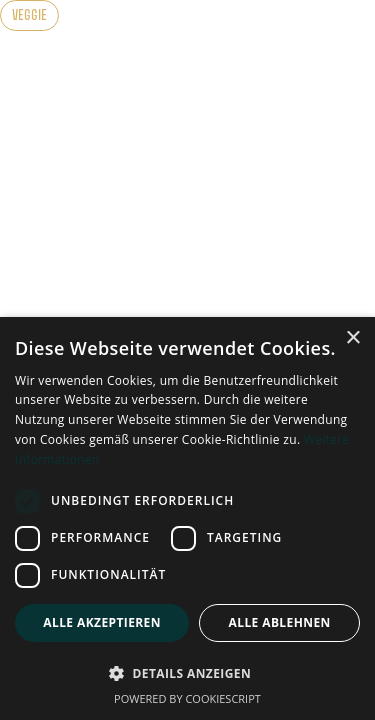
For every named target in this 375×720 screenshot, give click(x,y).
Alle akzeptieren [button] (102, 622)
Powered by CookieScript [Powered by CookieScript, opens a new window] (187, 698)
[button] (187, 673)
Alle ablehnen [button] (280, 622)
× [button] (352, 338)
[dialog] (187, 518)
